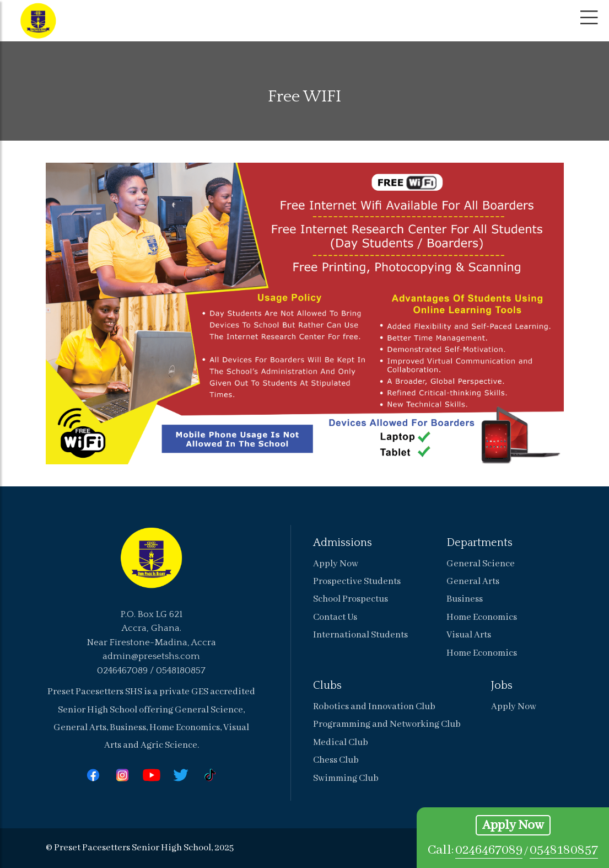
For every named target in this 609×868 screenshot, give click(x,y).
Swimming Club (346, 778)
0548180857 (564, 850)
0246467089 (489, 850)
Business (465, 599)
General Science (481, 564)
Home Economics (482, 617)
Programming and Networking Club (387, 724)
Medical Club (341, 743)
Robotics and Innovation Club (374, 707)
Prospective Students (357, 582)
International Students (360, 635)
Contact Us (335, 617)
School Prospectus (351, 599)
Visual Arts (469, 635)
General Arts (473, 582)
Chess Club (336, 760)
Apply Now (513, 825)
